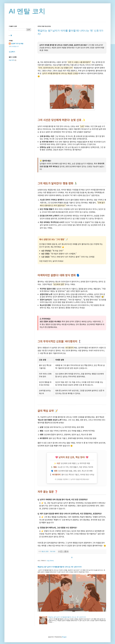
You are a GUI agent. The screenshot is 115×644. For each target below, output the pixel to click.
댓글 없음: (53, 551)
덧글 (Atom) (50, 561)
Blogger (64, 637)
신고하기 (12, 52)
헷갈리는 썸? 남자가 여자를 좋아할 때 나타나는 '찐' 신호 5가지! (60, 567)
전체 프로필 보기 (14, 46)
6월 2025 (12, 60)
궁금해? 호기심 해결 (17, 44)
